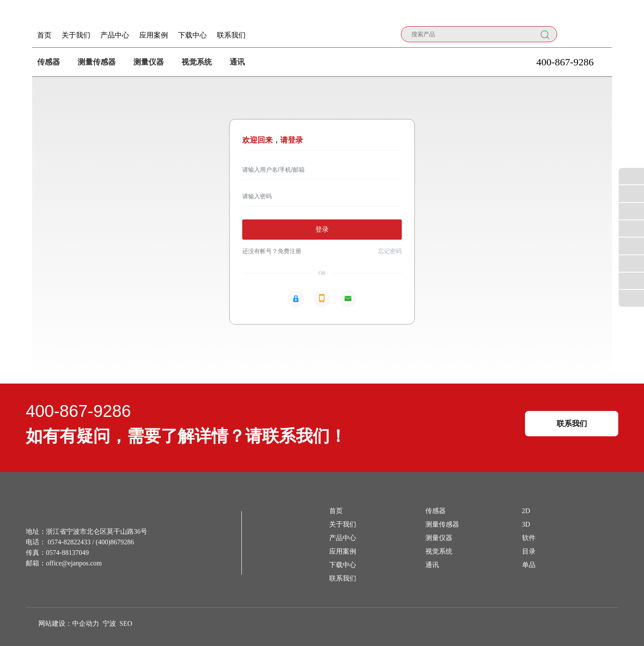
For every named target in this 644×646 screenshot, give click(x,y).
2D (526, 511)
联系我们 (343, 578)
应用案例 (343, 551)
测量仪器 (149, 62)
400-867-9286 (565, 62)
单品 (529, 565)
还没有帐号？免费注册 (272, 251)
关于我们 (343, 524)
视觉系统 (197, 62)
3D (526, 524)
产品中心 (343, 538)
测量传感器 (97, 62)
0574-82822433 (69, 542)
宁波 (109, 623)
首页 (336, 511)
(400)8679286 (115, 542)
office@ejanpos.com (74, 563)
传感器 (49, 62)
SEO (126, 623)
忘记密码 (390, 251)
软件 (529, 538)
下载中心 (343, 565)
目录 (529, 551)
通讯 (237, 62)
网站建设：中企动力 (69, 623)
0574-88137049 (67, 553)
